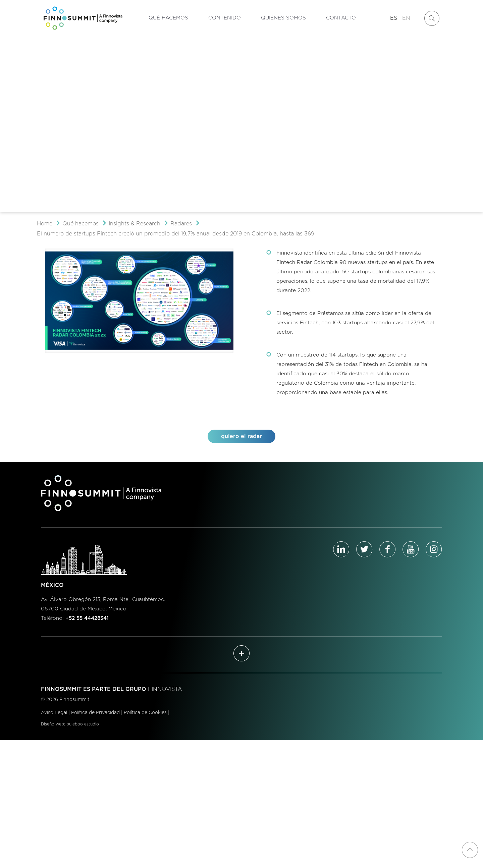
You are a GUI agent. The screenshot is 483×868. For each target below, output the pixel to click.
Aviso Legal (54, 713)
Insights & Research (135, 224)
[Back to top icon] (470, 850)
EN (406, 18)
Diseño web (52, 724)
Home (45, 224)
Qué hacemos (80, 224)
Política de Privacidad (95, 713)
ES (394, 18)
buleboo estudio (83, 724)
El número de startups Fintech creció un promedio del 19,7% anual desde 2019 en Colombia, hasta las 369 (176, 234)
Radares (181, 224)
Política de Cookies (145, 713)
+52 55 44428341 (87, 618)
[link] (139, 301)
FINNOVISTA (165, 689)
